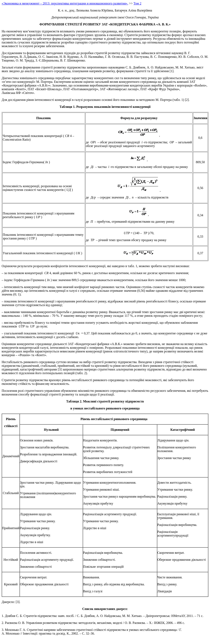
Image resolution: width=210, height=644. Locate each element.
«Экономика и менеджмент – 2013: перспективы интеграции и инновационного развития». (65, 3)
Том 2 (137, 3)
